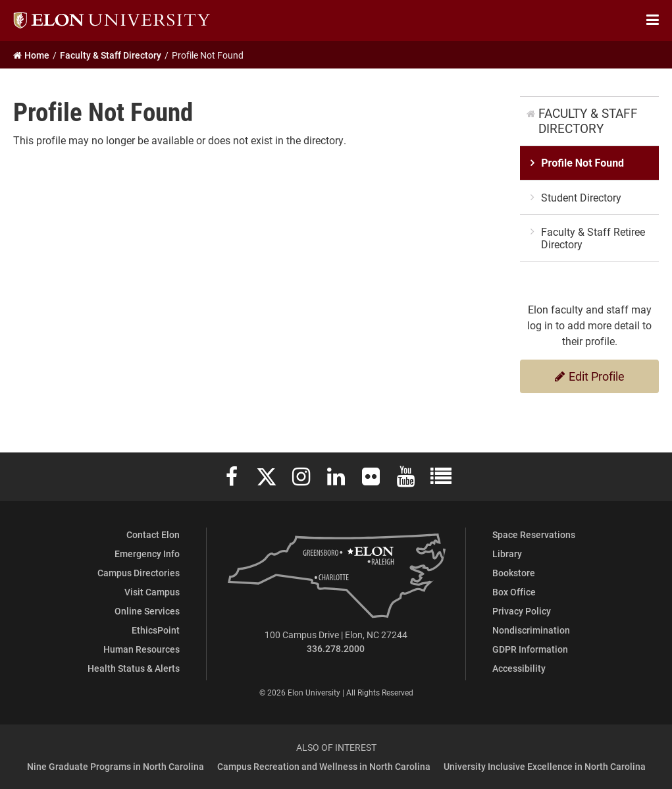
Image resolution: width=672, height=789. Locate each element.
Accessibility (519, 668)
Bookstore (514, 573)
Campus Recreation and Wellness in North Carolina (324, 766)
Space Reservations (534, 534)
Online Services (147, 611)
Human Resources (142, 649)
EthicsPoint (156, 630)
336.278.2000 (336, 648)
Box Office (514, 592)
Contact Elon (153, 534)
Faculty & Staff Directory (588, 121)
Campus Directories (139, 573)
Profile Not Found (582, 163)
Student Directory (581, 197)
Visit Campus (152, 592)
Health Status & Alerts (134, 668)
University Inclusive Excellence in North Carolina (545, 766)
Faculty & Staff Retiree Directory (593, 238)
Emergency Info (147, 554)
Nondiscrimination (531, 630)
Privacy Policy (522, 611)
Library (507, 554)
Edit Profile (590, 376)
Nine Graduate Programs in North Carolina (116, 766)
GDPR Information (530, 649)
